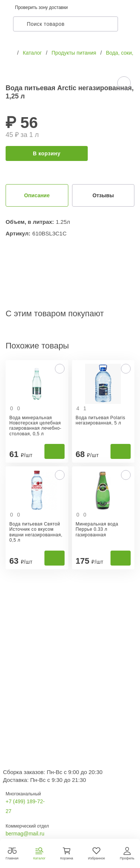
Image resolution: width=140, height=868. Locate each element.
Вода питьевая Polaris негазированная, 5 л (101, 420)
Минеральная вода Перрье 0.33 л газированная (97, 529)
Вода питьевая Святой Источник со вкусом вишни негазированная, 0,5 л (36, 532)
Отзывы (103, 195)
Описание (37, 195)
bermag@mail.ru (25, 834)
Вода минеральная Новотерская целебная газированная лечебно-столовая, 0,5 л (35, 426)
